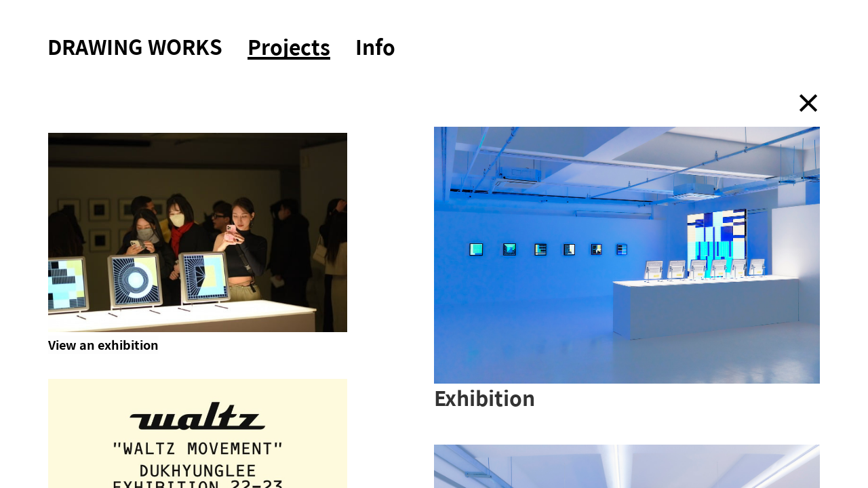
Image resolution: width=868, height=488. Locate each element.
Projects (289, 48)
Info (375, 46)
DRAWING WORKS (135, 46)
